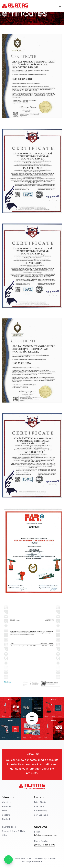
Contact (6, 819)
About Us (7, 802)
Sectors (6, 815)
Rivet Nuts (39, 806)
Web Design (26, 862)
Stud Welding (41, 811)
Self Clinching (41, 815)
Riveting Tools (9, 827)
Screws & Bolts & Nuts (13, 831)
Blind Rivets (40, 802)
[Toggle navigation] (60, 6)
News (5, 811)
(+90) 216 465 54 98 (45, 845)
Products (7, 806)
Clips (5, 835)
